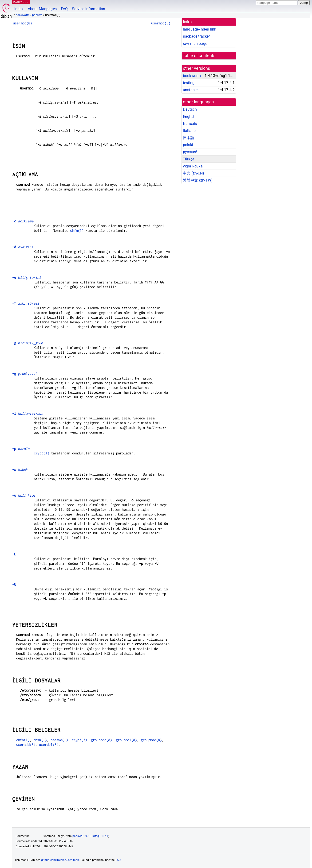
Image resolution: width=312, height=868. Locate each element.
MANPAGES (21, 2)
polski (188, 145)
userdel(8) (49, 745)
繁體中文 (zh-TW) (198, 180)
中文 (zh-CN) (194, 173)
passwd (37, 15)
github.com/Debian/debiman (60, 860)
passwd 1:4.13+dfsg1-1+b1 (90, 836)
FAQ (64, 9)
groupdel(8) (126, 740)
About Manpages (42, 9)
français (190, 124)
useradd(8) (26, 745)
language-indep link (199, 29)
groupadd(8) (102, 740)
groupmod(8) (151, 740)
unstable (190, 90)
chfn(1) (77, 231)
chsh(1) (40, 740)
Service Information (89, 9)
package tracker (196, 36)
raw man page (195, 44)
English (189, 117)
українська (193, 166)
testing (189, 83)
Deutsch (190, 109)
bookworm (23, 15)
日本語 (189, 138)
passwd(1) (59, 740)
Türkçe (189, 159)
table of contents (199, 56)
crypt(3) (41, 453)
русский (190, 152)
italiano (189, 131)
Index (19, 9)
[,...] (25, 374)
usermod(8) (23, 23)
